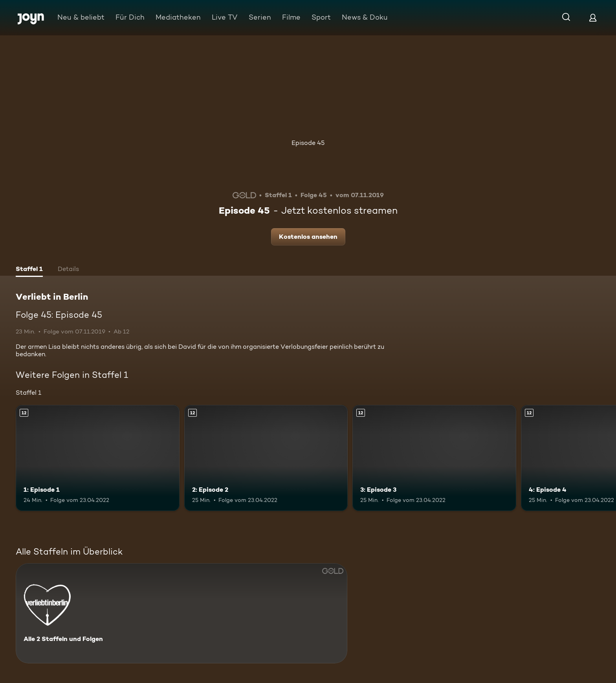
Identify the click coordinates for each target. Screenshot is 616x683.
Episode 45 (308, 143)
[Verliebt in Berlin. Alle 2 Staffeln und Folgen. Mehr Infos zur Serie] (181, 613)
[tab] (29, 270)
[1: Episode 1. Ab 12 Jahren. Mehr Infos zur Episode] (98, 458)
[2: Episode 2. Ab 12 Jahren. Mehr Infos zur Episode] (266, 458)
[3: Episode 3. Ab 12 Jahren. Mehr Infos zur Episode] (434, 458)
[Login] (593, 17)
